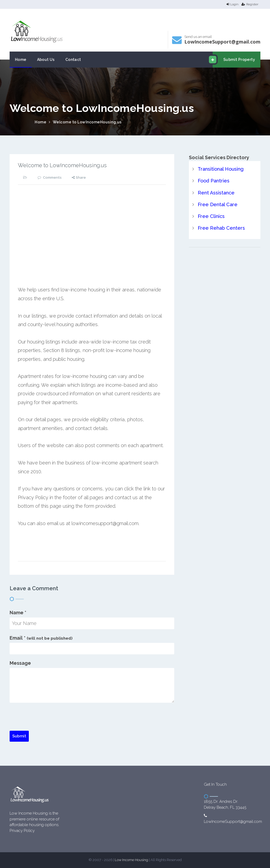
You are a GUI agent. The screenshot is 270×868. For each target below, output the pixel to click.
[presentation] (50, 720)
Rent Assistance (216, 193)
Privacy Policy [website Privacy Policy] (22, 831)
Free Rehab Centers (221, 228)
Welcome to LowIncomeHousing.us (87, 122)
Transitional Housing (221, 169)
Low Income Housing (131, 860)
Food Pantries (214, 181)
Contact (73, 60)
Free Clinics (211, 216)
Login (233, 4)
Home (21, 60)
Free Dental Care (218, 204)
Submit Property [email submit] (234, 60)
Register (250, 4)
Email (41, 638)
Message (20, 663)
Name (18, 613)
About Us (46, 60)
